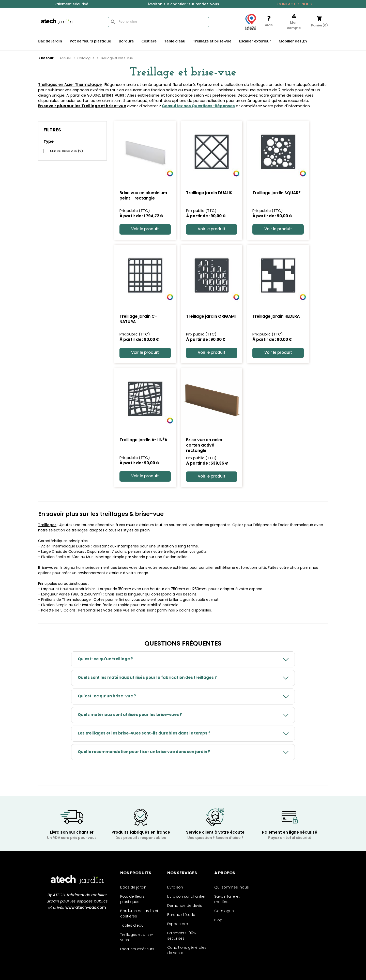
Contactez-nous (294, 4)
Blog (218, 920)
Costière (149, 41)
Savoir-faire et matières (227, 899)
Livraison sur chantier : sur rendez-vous (183, 4)
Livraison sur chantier (186, 897)
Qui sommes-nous (232, 888)
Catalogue (224, 911)
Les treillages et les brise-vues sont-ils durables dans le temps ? (144, 734)
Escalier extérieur (255, 41)
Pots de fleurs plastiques (132, 899)
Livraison (175, 888)
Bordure (126, 41)
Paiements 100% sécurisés (182, 936)
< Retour (46, 58)
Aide (269, 25)
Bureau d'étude (181, 915)
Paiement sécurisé (71, 4)
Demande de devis (185, 906)
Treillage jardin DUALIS (209, 193)
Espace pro (178, 924)
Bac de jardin (50, 41)
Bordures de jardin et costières (139, 914)
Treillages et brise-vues (137, 938)
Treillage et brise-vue (212, 41)
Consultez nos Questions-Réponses (198, 106)
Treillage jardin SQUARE (276, 193)
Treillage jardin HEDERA (276, 317)
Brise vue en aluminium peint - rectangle (143, 196)
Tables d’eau (132, 926)
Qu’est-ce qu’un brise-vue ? (107, 696)
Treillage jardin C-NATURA (138, 319)
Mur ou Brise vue (66, 151)
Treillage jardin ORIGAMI (211, 317)
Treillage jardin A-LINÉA (143, 440)
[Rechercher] (158, 22)
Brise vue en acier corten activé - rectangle (204, 446)
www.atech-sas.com (86, 908)
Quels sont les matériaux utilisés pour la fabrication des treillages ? (147, 678)
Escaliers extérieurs (137, 949)
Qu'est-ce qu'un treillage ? (105, 659)
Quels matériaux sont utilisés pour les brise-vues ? (130, 715)
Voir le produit (145, 229)
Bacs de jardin (133, 888)
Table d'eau (175, 41)
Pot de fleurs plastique (90, 41)
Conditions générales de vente (187, 951)
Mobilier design (293, 41)
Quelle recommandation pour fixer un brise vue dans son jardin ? (144, 752)
